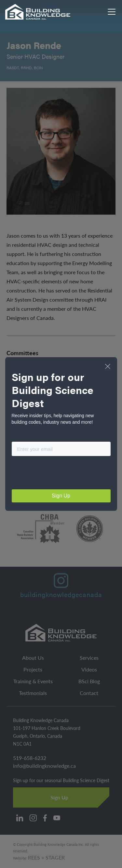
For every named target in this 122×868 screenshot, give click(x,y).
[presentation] (61, 474)
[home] (38, 12)
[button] (110, 12)
